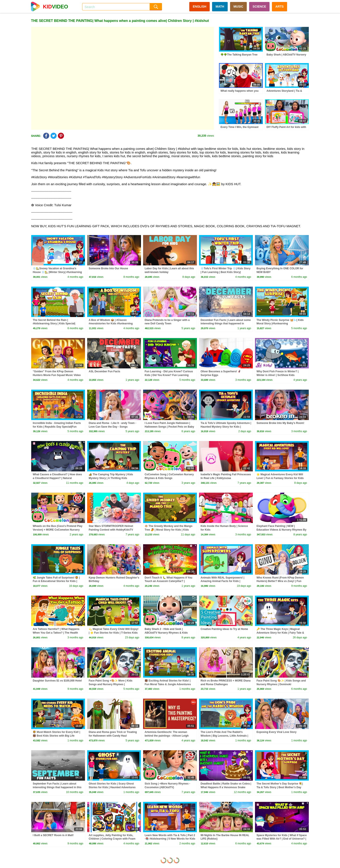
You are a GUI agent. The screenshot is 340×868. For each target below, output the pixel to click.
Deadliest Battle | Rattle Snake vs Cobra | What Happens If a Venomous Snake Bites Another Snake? (226, 787)
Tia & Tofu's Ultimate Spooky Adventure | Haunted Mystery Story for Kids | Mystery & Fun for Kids (226, 427)
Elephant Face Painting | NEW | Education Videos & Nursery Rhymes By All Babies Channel (281, 530)
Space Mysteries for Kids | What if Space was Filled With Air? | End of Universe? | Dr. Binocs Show (282, 839)
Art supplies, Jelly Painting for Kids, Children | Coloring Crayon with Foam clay (112, 839)
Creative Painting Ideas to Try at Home (224, 629)
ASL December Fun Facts (104, 371)
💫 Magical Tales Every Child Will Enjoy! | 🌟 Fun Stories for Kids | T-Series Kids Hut (114, 633)
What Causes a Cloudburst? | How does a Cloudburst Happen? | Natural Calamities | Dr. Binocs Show (57, 478)
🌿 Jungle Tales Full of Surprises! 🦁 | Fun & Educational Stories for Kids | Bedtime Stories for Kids (56, 581)
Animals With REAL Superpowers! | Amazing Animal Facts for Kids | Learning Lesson (222, 581)
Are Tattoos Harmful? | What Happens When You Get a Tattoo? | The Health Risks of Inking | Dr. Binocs (56, 633)
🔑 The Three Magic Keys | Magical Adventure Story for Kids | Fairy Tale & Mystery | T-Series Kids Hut (280, 633)
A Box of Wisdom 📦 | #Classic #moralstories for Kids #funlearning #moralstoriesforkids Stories (111, 324)
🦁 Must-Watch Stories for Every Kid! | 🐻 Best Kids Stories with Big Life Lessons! (56, 736)
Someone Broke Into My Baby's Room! (280, 423)
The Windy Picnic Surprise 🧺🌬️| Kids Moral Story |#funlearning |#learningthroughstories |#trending (280, 324)
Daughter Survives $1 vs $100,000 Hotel (57, 681)
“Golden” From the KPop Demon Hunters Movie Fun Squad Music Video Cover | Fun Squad (57, 375)
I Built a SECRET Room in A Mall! (53, 835)
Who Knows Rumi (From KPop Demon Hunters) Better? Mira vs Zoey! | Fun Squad (280, 581)
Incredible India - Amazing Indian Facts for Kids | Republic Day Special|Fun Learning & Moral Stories (57, 427)
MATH (220, 7)
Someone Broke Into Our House (108, 268)
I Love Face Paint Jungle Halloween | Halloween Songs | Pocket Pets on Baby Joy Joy (169, 427)
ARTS (280, 7)
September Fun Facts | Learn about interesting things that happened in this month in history (57, 787)
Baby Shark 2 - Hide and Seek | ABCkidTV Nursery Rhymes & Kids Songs (166, 633)
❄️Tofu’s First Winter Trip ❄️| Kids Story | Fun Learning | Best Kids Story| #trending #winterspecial (226, 272)
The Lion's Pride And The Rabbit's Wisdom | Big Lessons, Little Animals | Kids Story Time (224, 736)
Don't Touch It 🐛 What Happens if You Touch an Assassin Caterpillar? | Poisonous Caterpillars (168, 581)
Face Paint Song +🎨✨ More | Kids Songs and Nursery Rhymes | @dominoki (111, 684)
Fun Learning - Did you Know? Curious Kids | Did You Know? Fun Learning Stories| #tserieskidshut (169, 375)
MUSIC (238, 7)
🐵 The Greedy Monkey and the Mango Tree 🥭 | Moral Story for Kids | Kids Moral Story (168, 530)
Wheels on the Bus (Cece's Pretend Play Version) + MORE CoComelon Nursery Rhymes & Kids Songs (58, 530)
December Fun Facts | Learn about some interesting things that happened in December (226, 324)
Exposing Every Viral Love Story (277, 732)
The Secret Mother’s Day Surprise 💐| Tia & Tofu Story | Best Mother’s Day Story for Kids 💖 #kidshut (280, 787)
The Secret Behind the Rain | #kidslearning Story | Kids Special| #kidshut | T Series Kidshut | (54, 324)
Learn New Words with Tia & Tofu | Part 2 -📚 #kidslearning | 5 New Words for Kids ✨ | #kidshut (170, 839)
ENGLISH (199, 7)
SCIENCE (259, 7)
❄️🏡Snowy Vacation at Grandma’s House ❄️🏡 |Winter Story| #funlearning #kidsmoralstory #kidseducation (57, 272)
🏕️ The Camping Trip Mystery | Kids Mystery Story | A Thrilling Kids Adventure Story (111, 478)
